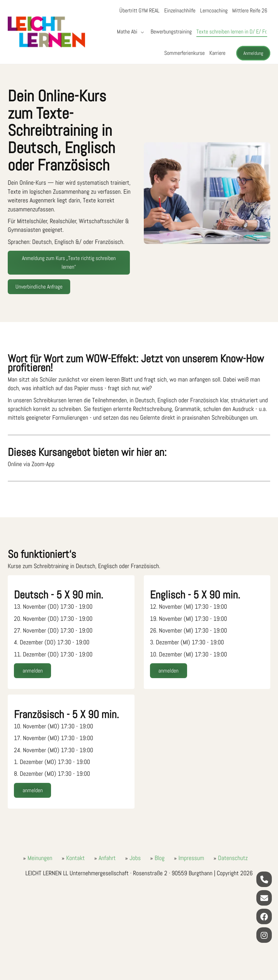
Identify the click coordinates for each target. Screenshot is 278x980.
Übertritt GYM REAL (139, 10)
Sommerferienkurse (184, 53)
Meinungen (40, 858)
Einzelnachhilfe (180, 10)
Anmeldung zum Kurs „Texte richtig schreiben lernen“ (69, 262)
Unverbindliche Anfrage (39, 287)
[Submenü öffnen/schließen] (142, 32)
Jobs (135, 858)
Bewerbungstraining (171, 31)
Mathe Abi (127, 31)
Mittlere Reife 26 (250, 10)
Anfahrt (107, 858)
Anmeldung (253, 53)
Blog (160, 858)
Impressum (191, 858)
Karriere (217, 53)
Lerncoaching (214, 10)
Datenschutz (233, 858)
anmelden (33, 671)
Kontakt (75, 858)
